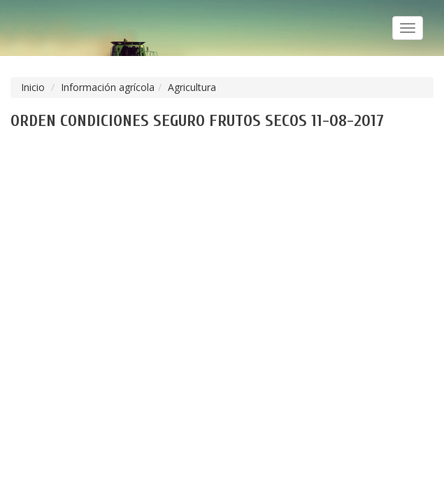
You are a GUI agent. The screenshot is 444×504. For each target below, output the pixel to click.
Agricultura (192, 87)
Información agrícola (108, 87)
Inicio (33, 87)
